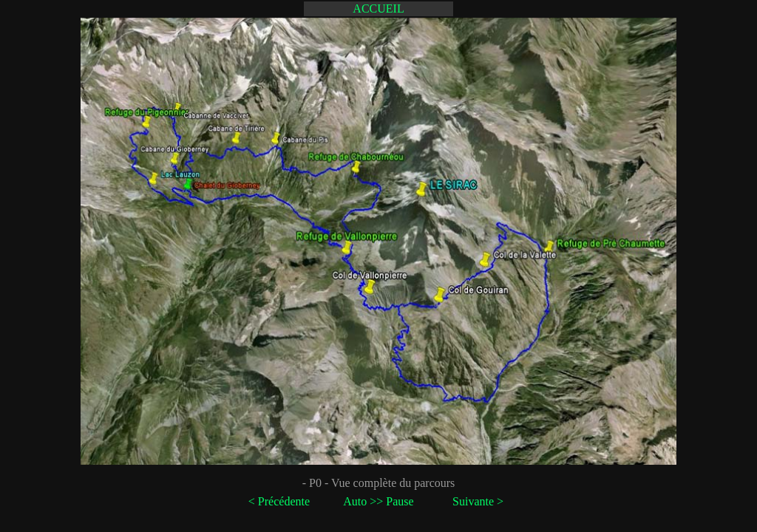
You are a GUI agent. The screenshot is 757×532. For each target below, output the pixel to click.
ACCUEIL (378, 8)
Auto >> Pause (378, 501)
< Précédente (279, 501)
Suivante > (478, 501)
